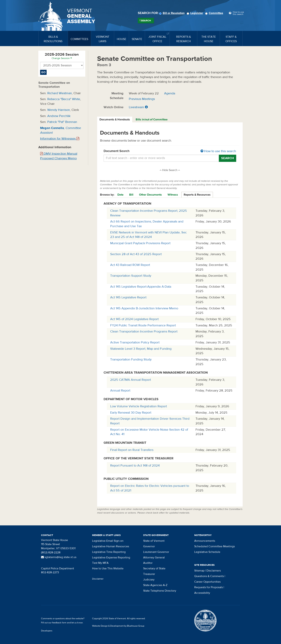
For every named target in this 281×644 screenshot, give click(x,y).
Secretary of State (154, 568)
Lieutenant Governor (156, 552)
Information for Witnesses (60, 139)
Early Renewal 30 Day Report (131, 413)
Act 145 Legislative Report (128, 297)
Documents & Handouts (115, 120)
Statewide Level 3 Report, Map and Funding (141, 349)
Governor (149, 546)
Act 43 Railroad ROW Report (130, 265)
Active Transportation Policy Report (135, 342)
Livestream (136, 107)
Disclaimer (98, 579)
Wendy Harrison (59, 110)
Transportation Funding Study (131, 360)
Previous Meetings (142, 99)
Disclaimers (214, 571)
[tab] (115, 120)
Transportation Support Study (131, 276)
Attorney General (154, 558)
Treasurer (149, 574)
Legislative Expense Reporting (111, 558)
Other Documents (150, 195)
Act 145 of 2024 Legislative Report (134, 319)
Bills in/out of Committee (152, 120)
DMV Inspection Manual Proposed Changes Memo (59, 156)
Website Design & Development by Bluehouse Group (118, 626)
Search (146, 21)
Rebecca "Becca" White (64, 99)
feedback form (59, 623)
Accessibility (202, 593)
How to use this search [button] (218, 151)
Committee (215, 13)
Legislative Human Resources (111, 546)
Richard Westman (60, 93)
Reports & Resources (197, 195)
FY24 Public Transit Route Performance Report (143, 325)
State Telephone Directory (160, 591)
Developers (47, 631)
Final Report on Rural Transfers (132, 450)
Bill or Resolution (172, 13)
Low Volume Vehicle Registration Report (139, 406)
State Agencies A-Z (155, 585)
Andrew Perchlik (59, 116)
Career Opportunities (207, 582)
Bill (131, 195)
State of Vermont (154, 541)
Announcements (205, 541)
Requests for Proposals (209, 587)
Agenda (170, 93)
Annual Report (120, 391)
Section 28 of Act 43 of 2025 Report (136, 254)
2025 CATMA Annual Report (131, 380)
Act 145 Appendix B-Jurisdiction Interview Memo (144, 308)
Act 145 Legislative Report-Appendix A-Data (141, 287)
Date (120, 195)
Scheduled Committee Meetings (215, 546)
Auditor (148, 563)
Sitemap (199, 571)
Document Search (170, 151)
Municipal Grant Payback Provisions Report (140, 243)
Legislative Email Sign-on (108, 541)
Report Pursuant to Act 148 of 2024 (135, 466)
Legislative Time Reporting (109, 552)
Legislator (195, 13)
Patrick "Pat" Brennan (62, 122)
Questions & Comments (209, 576)
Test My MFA (100, 563)
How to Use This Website (108, 568)
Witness (173, 195)
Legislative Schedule (207, 552)
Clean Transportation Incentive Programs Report (144, 332)
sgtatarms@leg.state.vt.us (59, 557)
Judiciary (149, 580)
